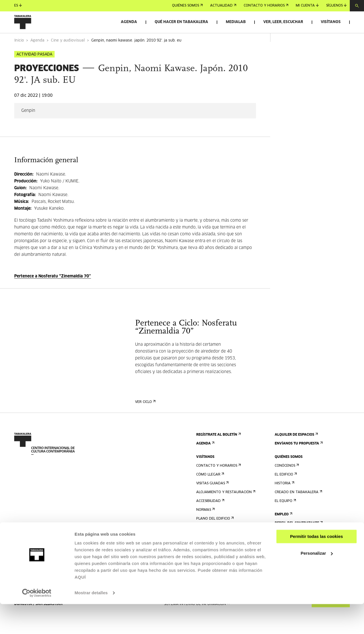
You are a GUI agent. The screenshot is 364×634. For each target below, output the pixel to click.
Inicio (19, 56)
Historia (284, 499)
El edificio (285, 490)
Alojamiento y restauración (225, 508)
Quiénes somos (187, 6)
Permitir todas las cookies (317, 566)
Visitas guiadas (212, 499)
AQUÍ (80, 607)
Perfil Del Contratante (298, 539)
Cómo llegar (210, 490)
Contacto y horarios (266, 6)
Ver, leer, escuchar (283, 22)
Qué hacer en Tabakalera (181, 22)
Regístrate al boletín (218, 451)
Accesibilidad (210, 517)
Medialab (236, 22)
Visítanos (331, 22)
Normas (205, 526)
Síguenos (336, 6)
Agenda (129, 22)
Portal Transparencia (297, 548)
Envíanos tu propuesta (298, 459)
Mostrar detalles (91, 623)
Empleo (283, 530)
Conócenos (286, 482)
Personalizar (317, 583)
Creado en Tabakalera (298, 508)
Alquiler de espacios (296, 451)
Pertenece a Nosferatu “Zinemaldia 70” (53, 292)
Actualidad (223, 6)
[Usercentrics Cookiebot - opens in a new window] (37, 623)
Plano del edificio (214, 535)
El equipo (285, 517)
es (18, 6)
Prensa (204, 548)
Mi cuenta (307, 6)
